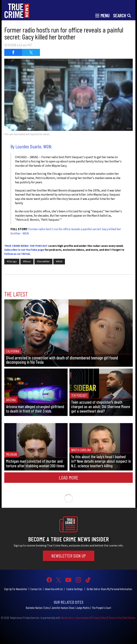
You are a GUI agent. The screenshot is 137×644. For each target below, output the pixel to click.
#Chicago (12, 262)
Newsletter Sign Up (69, 556)
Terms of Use (115, 618)
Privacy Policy (99, 618)
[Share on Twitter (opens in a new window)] (31, 52)
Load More (69, 477)
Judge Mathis (83, 608)
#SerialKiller (43, 262)
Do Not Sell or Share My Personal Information (109, 589)
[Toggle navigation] (102, 15)
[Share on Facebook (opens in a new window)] (13, 52)
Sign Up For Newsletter (16, 589)
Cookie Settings (75, 589)
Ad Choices (130, 618)
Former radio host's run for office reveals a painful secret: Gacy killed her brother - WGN (66, 231)
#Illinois (27, 262)
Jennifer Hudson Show (63, 608)
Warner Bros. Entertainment (75, 618)
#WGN (59, 262)
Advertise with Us (54, 589)
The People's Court (101, 608)
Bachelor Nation (34, 608)
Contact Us (36, 589)
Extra (47, 608)
